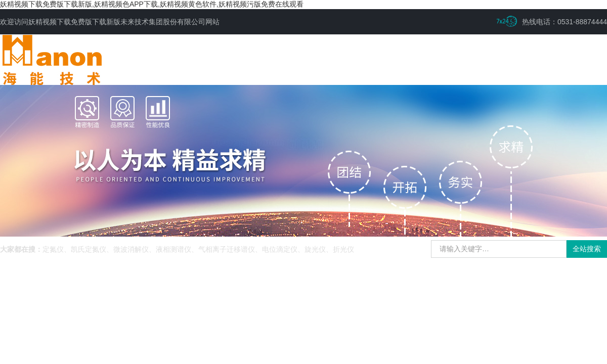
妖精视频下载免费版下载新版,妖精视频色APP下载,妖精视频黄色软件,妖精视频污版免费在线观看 (152, 4)
